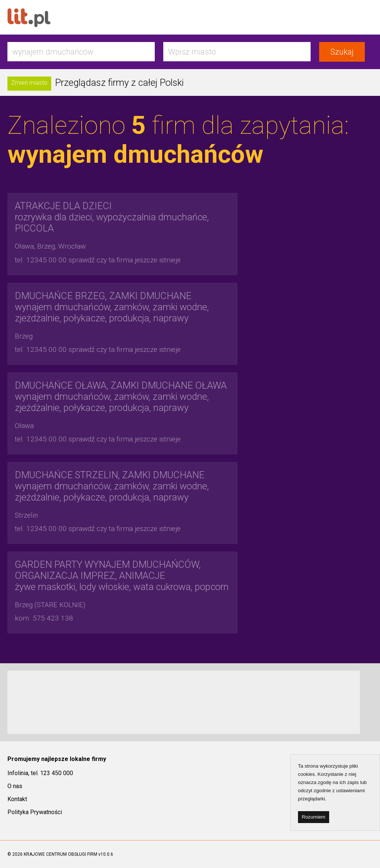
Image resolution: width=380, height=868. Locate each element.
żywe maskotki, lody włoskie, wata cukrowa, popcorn (122, 576)
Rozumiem (314, 817)
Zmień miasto (29, 83)
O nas (15, 786)
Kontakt (17, 799)
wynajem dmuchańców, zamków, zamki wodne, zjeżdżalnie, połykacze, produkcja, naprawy (112, 307)
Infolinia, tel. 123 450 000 (40, 773)
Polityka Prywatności (35, 812)
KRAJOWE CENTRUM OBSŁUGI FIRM (60, 854)
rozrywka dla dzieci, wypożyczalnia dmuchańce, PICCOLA (112, 217)
